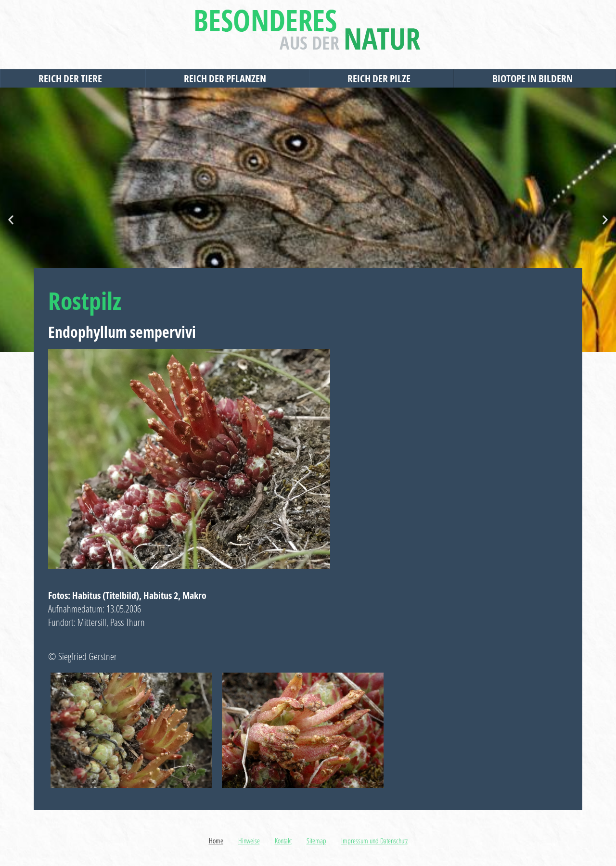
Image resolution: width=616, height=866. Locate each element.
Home (216, 841)
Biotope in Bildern (535, 78)
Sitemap (316, 841)
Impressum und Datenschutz (374, 841)
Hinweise (249, 841)
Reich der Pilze (381, 78)
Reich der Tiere (73, 78)
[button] (11, 220)
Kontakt (283, 841)
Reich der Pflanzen (227, 78)
